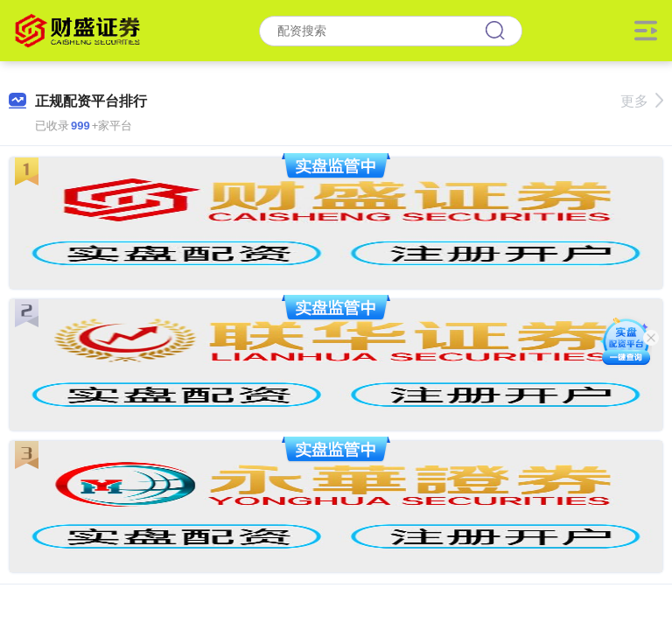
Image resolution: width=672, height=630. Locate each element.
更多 (642, 101)
